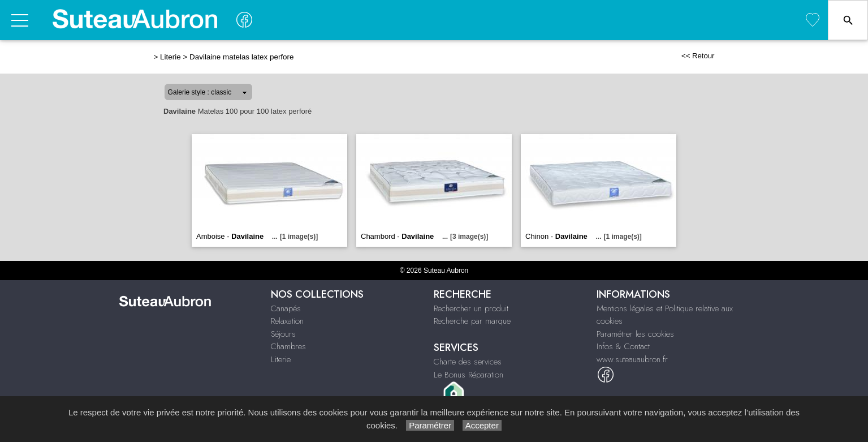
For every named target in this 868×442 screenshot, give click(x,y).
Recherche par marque (472, 321)
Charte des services (468, 362)
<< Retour (698, 56)
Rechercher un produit (471, 308)
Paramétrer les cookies (635, 334)
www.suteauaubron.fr (632, 359)
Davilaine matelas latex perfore (241, 57)
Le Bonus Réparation (468, 375)
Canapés (286, 308)
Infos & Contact (623, 346)
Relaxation (287, 321)
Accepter (482, 425)
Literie (170, 57)
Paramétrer (430, 425)
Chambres (288, 346)
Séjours (283, 334)
